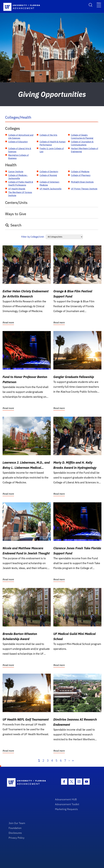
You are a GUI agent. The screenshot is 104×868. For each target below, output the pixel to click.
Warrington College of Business (18, 157)
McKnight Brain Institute (82, 182)
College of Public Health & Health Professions (21, 183)
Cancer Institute (16, 172)
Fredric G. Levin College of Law (52, 150)
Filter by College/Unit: (33, 237)
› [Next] (69, 760)
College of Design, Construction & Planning (82, 137)
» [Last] (73, 760)
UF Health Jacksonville (51, 189)
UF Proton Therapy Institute (84, 189)
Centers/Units (16, 203)
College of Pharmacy (81, 175)
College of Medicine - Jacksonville (18, 177)
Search (13, 225)
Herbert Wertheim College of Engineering (85, 150)
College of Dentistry (49, 172)
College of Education (18, 142)
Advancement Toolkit (67, 804)
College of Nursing (48, 175)
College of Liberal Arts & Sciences (20, 150)
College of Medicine (80, 172)
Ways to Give (16, 214)
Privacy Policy (17, 838)
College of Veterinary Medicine (49, 183)
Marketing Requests (66, 809)
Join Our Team (17, 823)
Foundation (15, 828)
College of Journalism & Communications (82, 143)
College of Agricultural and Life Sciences (21, 137)
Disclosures (15, 833)
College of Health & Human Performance (53, 143)
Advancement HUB (66, 799)
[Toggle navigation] (99, 5)
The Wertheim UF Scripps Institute (20, 194)
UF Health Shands (17, 189)
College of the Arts (48, 135)
